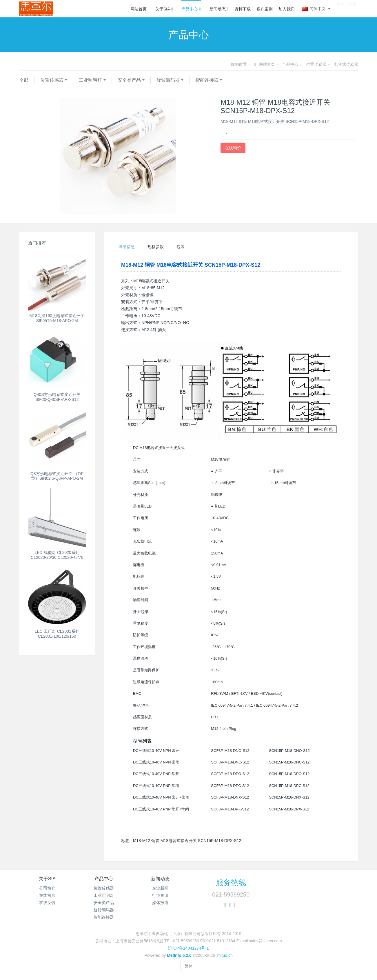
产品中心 (191, 9)
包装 (181, 247)
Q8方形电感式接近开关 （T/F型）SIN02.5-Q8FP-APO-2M (57, 476)
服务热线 (231, 883)
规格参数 (156, 247)
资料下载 (243, 9)
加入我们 (287, 9)
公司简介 (47, 888)
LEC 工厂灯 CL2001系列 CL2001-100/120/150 (57, 634)
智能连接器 (207, 80)
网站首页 (139, 9)
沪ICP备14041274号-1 (188, 948)
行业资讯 (160, 895)
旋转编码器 (168, 80)
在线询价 (233, 148)
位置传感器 (316, 64)
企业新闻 (160, 888)
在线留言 (47, 895)
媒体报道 (160, 903)
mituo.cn (225, 955)
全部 (24, 80)
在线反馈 (47, 903)
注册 (353, 8)
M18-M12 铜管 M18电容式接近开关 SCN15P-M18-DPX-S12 (187, 841)
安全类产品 (129, 80)
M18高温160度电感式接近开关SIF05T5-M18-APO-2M (57, 318)
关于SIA (164, 9)
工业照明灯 (90, 80)
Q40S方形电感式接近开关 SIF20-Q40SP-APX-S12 (57, 397)
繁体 (189, 966)
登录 (340, 8)
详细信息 (127, 247)
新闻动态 (219, 9)
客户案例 (265, 9)
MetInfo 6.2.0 (179, 955)
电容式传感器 (346, 64)
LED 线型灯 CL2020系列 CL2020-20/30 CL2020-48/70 (57, 555)
